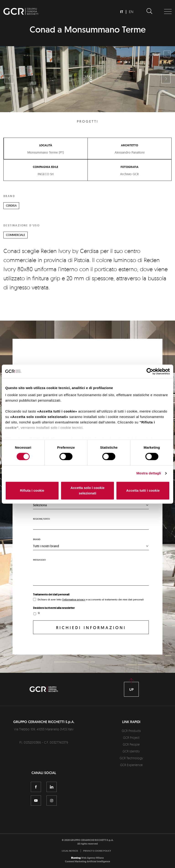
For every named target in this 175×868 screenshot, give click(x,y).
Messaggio (39, 560)
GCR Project (131, 738)
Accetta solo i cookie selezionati (87, 490)
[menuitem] (71, 851)
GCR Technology (131, 758)
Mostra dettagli (149, 473)
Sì (39, 613)
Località (46, 145)
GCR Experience (131, 765)
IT (122, 12)
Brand (37, 539)
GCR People (131, 744)
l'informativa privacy (74, 600)
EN (131, 12)
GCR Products (131, 731)
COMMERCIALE (15, 235)
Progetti (87, 121)
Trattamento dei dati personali (51, 595)
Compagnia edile (45, 167)
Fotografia (130, 167)
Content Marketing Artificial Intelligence (87, 862)
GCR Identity (131, 751)
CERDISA (11, 206)
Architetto (130, 145)
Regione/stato (41, 519)
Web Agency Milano (93, 858)
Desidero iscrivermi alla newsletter (54, 608)
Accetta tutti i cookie (143, 490)
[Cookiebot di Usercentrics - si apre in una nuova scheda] (150, 371)
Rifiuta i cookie (32, 490)
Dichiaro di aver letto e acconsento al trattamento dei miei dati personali (91, 600)
